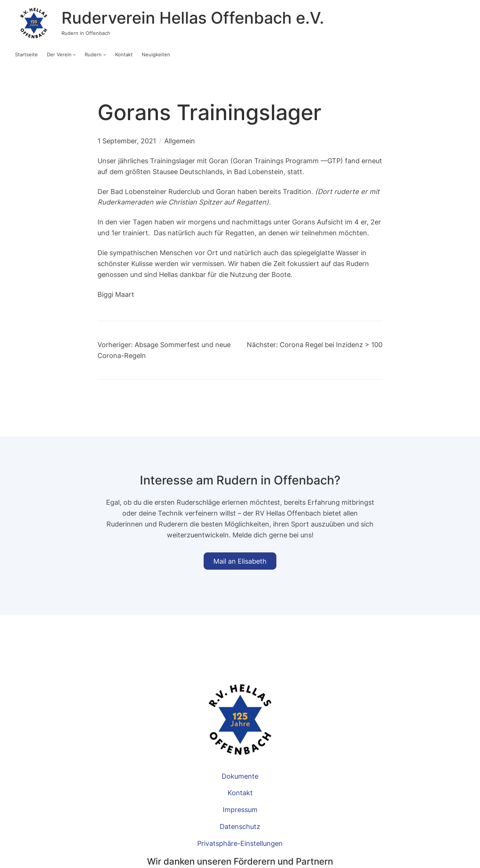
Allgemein (180, 141)
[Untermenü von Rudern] (105, 54)
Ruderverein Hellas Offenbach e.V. (193, 18)
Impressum (240, 809)
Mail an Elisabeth (240, 561)
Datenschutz (240, 826)
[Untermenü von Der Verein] (74, 54)
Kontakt (240, 793)
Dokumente (240, 776)
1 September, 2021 (127, 141)
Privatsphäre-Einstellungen (240, 843)
